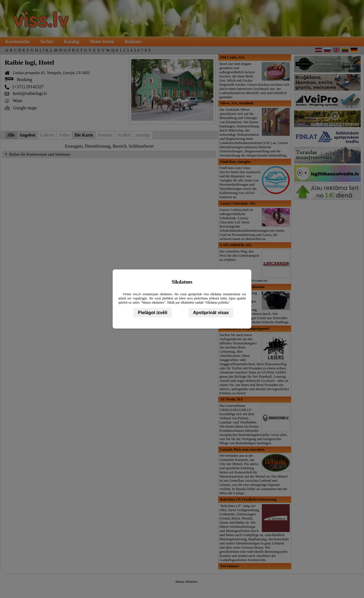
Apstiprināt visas (211, 313)
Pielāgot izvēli (153, 313)
